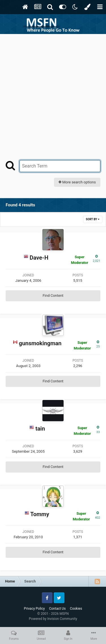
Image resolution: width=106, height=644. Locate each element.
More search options (77, 182)
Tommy (40, 514)
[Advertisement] (53, 90)
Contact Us (57, 609)
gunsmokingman (40, 343)
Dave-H (39, 258)
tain (40, 429)
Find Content (53, 295)
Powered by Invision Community (53, 619)
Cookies (76, 609)
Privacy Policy (34, 609)
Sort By (93, 219)
